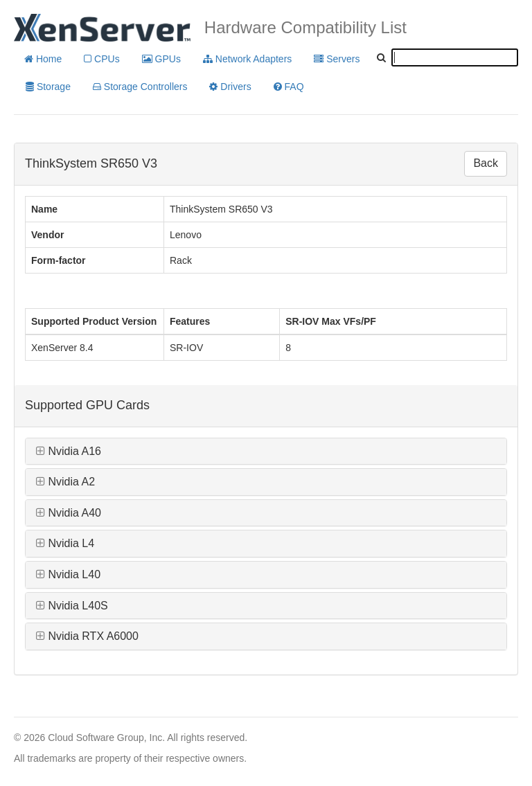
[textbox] (455, 57)
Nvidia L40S (72, 606)
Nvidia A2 (65, 482)
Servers (337, 59)
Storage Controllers (140, 87)
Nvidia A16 (69, 451)
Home (43, 59)
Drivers (230, 87)
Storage (48, 87)
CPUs (101, 59)
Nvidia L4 (65, 543)
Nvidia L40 (68, 574)
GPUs (161, 59)
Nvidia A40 (69, 513)
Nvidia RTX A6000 (87, 636)
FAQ (289, 87)
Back (486, 163)
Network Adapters (247, 59)
